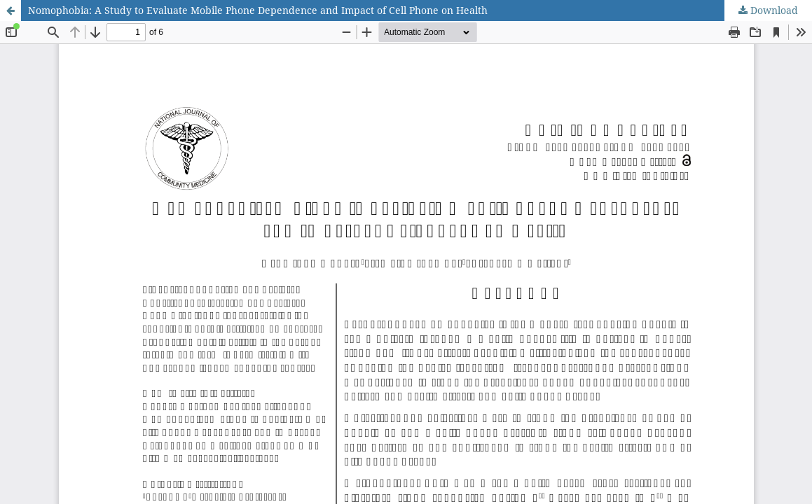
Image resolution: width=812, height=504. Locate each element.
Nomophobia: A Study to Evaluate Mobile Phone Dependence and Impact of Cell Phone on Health (258, 10)
